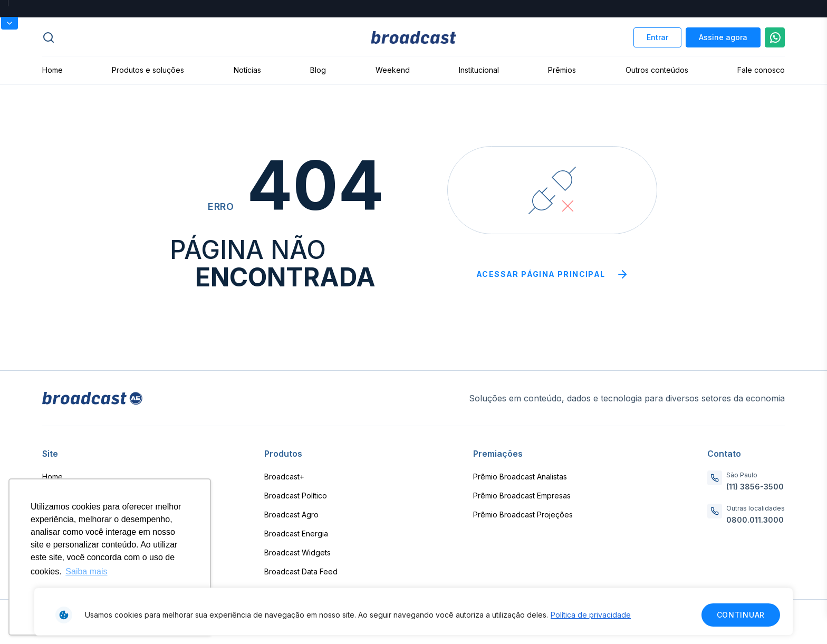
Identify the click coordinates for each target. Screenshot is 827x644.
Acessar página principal (552, 274)
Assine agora (723, 37)
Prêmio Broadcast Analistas (520, 477)
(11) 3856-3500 (755, 487)
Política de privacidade (591, 615)
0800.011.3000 (755, 520)
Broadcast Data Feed (301, 571)
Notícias (247, 70)
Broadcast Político (296, 496)
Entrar (657, 37)
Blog (318, 70)
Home (52, 70)
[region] (413, 612)
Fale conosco (761, 70)
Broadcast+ (284, 477)
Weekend (393, 70)
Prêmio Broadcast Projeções (523, 515)
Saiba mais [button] (86, 571)
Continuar (741, 615)
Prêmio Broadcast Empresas (522, 496)
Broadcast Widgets (297, 552)
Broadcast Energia (296, 534)
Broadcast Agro (291, 515)
